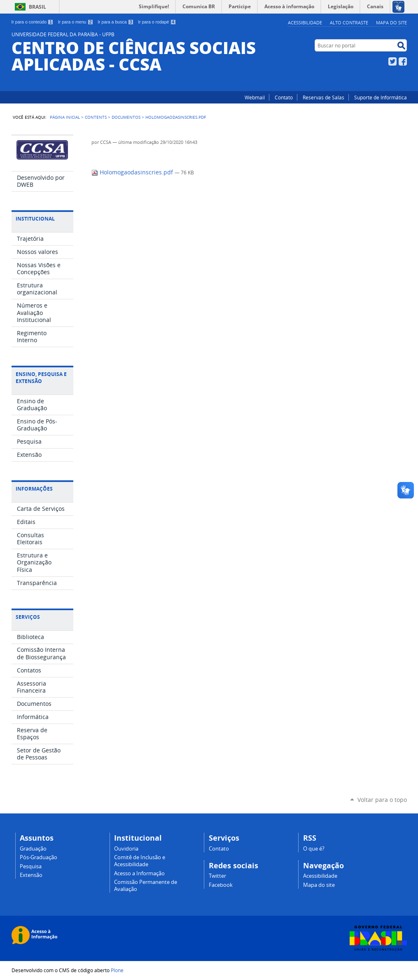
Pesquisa (31, 866)
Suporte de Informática (381, 97)
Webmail (255, 97)
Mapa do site (391, 22)
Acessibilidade (305, 22)
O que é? (314, 849)
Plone (117, 970)
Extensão (31, 875)
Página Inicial (65, 117)
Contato (284, 97)
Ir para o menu (76, 22)
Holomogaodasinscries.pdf (133, 172)
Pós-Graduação (39, 857)
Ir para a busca (116, 22)
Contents (96, 117)
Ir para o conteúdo (33, 22)
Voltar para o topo (382, 800)
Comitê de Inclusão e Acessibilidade (140, 861)
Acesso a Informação (139, 873)
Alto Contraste (349, 22)
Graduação (33, 849)
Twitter (392, 61)
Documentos (126, 117)
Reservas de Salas (323, 97)
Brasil (37, 7)
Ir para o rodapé (157, 22)
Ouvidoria (126, 849)
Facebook (403, 61)
